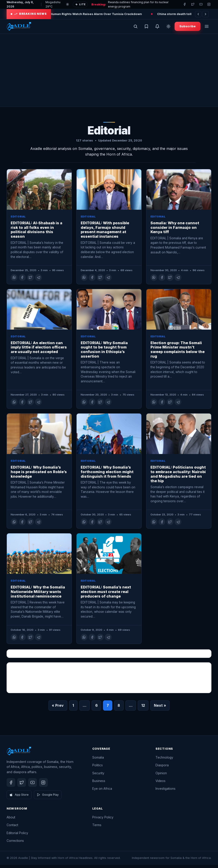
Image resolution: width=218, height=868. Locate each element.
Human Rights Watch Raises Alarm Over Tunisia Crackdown (105, 14)
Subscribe (188, 28)
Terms (97, 828)
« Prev (58, 709)
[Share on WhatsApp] (14, 281)
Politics (98, 768)
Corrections (15, 844)
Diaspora (162, 768)
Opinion (161, 776)
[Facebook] (185, 4)
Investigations (165, 792)
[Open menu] (207, 28)
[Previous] (198, 14)
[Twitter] (193, 4)
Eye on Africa (102, 792)
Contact (12, 828)
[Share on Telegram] (38, 281)
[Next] (205, 14)
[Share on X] (30, 281)
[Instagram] (209, 4)
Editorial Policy (17, 836)
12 (143, 709)
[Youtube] (201, 4)
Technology (164, 761)
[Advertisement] (109, 73)
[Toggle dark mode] (168, 28)
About (11, 820)
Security (98, 776)
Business (99, 784)
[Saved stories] (146, 28)
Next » (160, 709)
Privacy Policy (103, 820)
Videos (160, 784)
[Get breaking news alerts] (157, 28)
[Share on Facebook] (22, 281)
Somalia (98, 761)
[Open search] (135, 28)
